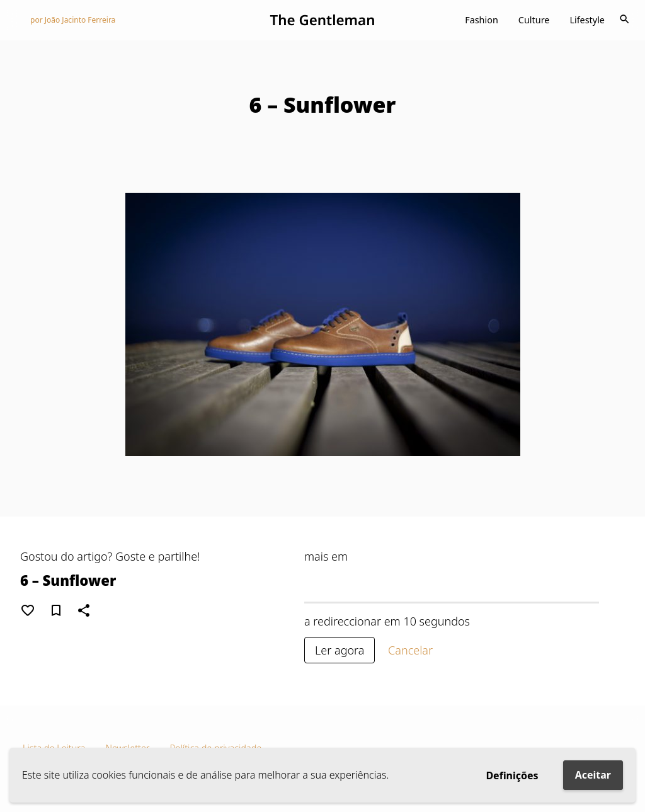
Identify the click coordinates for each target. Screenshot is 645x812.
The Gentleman (322, 20)
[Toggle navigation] (625, 20)
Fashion (482, 20)
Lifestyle (587, 20)
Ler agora (340, 650)
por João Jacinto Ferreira (73, 20)
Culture (534, 20)
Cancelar (410, 650)
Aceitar (593, 775)
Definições (512, 775)
